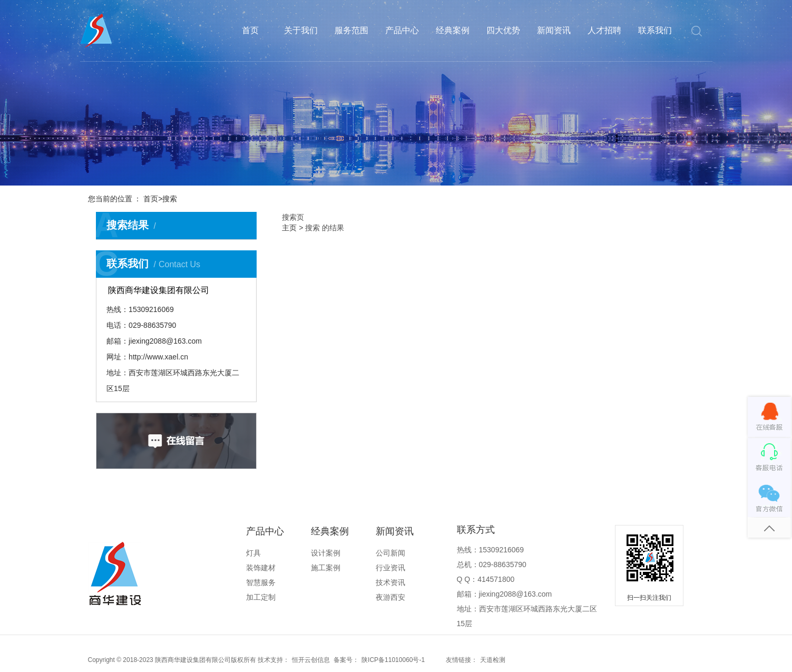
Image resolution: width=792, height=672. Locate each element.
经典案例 (453, 31)
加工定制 (261, 597)
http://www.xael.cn (158, 357)
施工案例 (326, 568)
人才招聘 (604, 31)
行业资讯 (390, 568)
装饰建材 (261, 568)
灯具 (253, 553)
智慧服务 (261, 582)
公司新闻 (390, 553)
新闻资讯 (554, 31)
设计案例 (326, 553)
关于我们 (301, 31)
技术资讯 (390, 582)
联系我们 (655, 31)
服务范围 (351, 31)
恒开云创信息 (311, 660)
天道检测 (493, 660)
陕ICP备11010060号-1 (393, 660)
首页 (250, 31)
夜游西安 (390, 597)
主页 (289, 228)
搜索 (170, 199)
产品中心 (402, 31)
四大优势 (503, 31)
